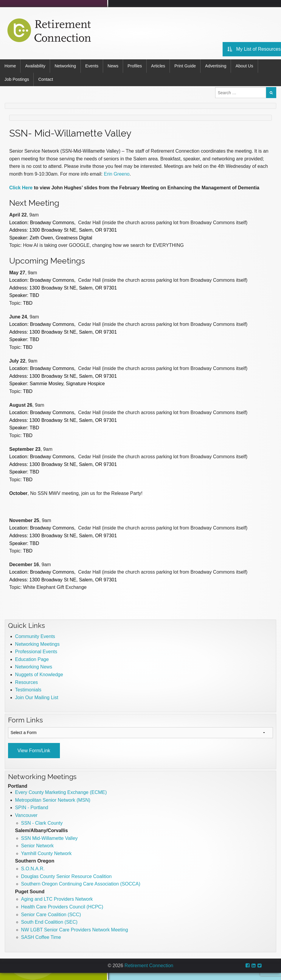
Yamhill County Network (46, 853)
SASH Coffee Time (41, 937)
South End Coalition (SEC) (49, 922)
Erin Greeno (117, 174)
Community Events (35, 636)
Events (92, 66)
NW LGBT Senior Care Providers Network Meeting (75, 930)
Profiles (135, 66)
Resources (27, 682)
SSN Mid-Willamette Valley (49, 838)
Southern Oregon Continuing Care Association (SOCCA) (81, 884)
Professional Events (36, 652)
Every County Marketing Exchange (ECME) (61, 792)
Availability (35, 66)
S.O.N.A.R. (33, 869)
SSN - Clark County (42, 823)
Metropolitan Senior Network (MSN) (53, 800)
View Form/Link (34, 751)
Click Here (21, 188)
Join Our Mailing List (37, 698)
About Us (244, 66)
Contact (46, 79)
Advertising (216, 66)
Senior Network (37, 846)
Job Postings (17, 79)
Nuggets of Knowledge (39, 675)
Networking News (34, 667)
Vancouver (26, 815)
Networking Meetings (37, 644)
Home (10, 66)
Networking (65, 66)
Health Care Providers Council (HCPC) (62, 907)
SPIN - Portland (32, 808)
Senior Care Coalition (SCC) (51, 915)
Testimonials (28, 690)
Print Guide (185, 66)
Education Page (32, 659)
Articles (158, 66)
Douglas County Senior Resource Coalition (66, 876)
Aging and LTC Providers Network (57, 899)
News (113, 66)
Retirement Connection (149, 966)
